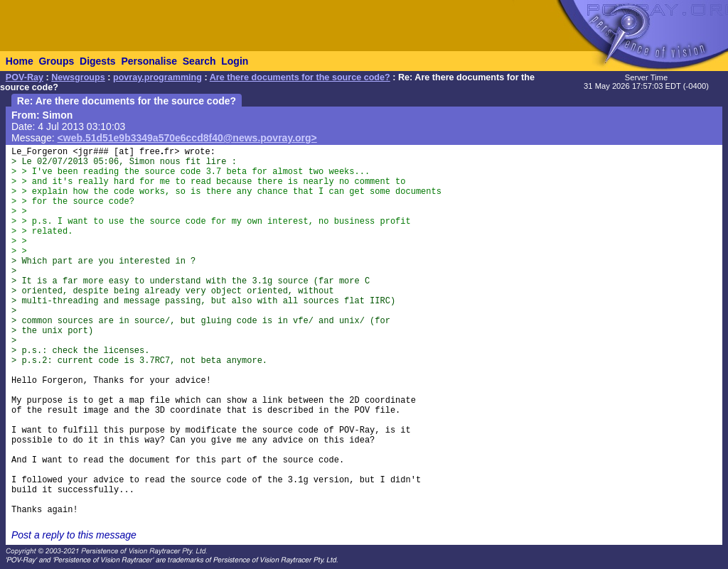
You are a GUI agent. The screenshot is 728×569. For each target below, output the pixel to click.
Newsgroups (78, 77)
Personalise (149, 61)
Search (199, 61)
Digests (98, 61)
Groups (56, 61)
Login (235, 61)
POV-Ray (25, 77)
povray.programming (157, 77)
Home (20, 61)
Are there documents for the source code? (300, 77)
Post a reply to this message (74, 535)
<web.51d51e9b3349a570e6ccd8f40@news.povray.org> (187, 138)
